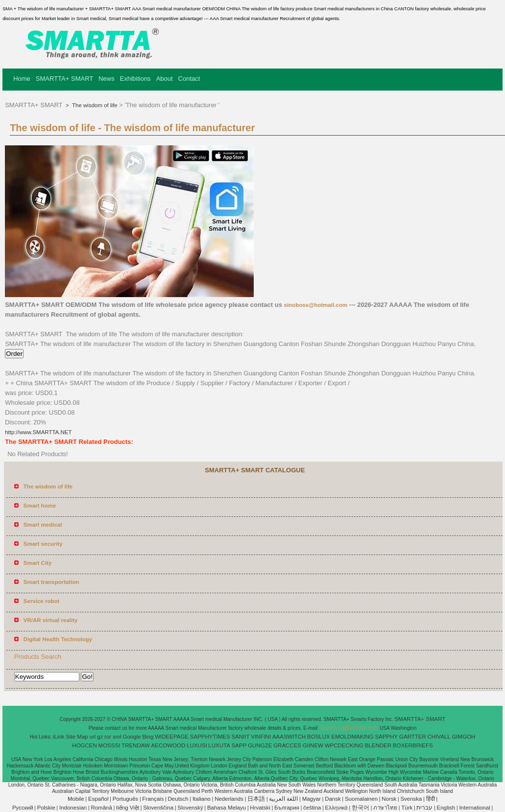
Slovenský (190, 808)
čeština (312, 808)
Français (153, 799)
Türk (407, 808)
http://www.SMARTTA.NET (38, 432)
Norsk (389, 799)
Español (98, 799)
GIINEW (313, 745)
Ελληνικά (337, 808)
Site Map (77, 737)
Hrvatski (260, 808)
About (165, 79)
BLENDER (378, 745)
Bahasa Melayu (227, 808)
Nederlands (229, 799)
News (107, 79)
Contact (189, 79)
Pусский (23, 808)
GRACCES (287, 745)
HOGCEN (84, 745)
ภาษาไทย (385, 808)
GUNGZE (260, 745)
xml (117, 737)
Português (125, 799)
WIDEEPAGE (172, 737)
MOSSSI (109, 745)
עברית (424, 808)
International (474, 808)
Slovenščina (158, 808)
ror (108, 737)
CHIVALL (439, 737)
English (446, 808)
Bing (148, 737)
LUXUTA (219, 745)
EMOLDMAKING (353, 737)
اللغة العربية (283, 799)
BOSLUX (319, 737)
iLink (59, 737)
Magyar (312, 799)
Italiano (202, 799)
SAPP (239, 745)
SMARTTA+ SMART (64, 79)
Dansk (333, 799)
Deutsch (178, 799)
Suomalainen (361, 799)
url (93, 737)
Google (132, 737)
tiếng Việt (128, 808)
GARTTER (413, 737)
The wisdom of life (94, 105)
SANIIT (240, 737)
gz (100, 737)
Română (101, 808)
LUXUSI (197, 745)
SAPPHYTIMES (210, 737)
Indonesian (73, 808)
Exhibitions (135, 79)
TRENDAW (136, 745)
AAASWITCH (289, 737)
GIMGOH (463, 737)
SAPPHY (387, 737)
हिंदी (431, 799)
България (287, 808)
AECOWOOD (168, 745)
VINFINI (261, 737)
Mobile (76, 799)
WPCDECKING (344, 745)
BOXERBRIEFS (413, 745)
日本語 (256, 799)
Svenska (411, 799)
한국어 (361, 808)
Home (22, 79)
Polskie (46, 808)
